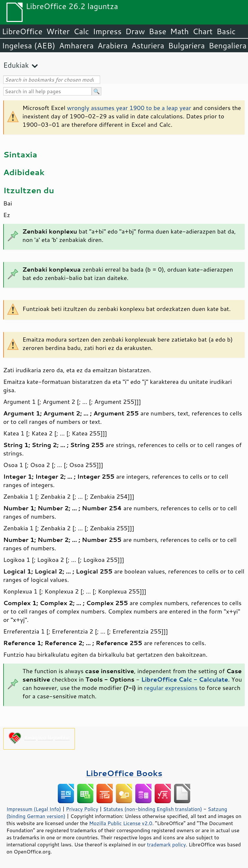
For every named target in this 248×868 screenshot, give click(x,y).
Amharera (76, 45)
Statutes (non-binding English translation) (152, 809)
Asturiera (148, 45)
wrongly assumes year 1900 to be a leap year (129, 108)
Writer (58, 31)
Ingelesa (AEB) (29, 45)
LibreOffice (22, 31)
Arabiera (113, 45)
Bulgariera (186, 45)
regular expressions (171, 688)
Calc (81, 31)
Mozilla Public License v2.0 (121, 823)
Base (158, 31)
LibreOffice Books (124, 773)
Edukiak (16, 65)
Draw (135, 31)
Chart (202, 31)
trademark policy (166, 844)
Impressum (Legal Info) (34, 809)
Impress (107, 31)
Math (180, 31)
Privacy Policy (82, 809)
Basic (226, 31)
